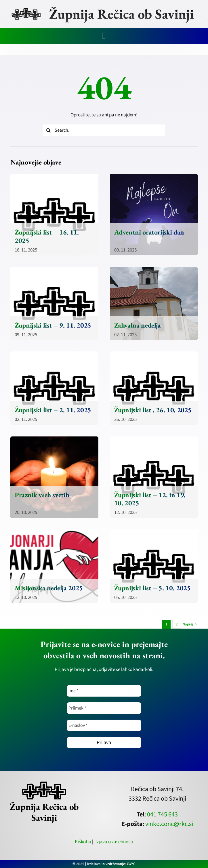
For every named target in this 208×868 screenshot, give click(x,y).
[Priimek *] (104, 708)
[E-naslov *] (104, 725)
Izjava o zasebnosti (114, 842)
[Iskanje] (49, 130)
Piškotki (83, 842)
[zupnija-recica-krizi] (26, 9)
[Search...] (104, 130)
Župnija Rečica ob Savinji (122, 14)
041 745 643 (162, 814)
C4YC (131, 864)
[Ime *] (104, 691)
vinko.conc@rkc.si (169, 824)
